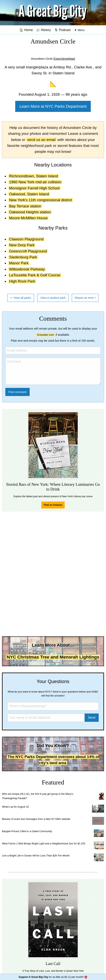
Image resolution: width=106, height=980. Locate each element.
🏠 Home (26, 30)
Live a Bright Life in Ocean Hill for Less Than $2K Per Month (36, 856)
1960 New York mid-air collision (35, 182)
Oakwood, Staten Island (29, 194)
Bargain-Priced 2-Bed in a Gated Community (27, 831)
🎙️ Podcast (62, 30)
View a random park (53, 298)
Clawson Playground (26, 239)
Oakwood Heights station (30, 212)
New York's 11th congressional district (41, 200)
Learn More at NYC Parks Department (53, 106)
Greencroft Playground (28, 251)
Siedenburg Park (23, 257)
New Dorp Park (22, 245)
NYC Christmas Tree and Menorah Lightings (53, 657)
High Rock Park (22, 281)
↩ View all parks (21, 298)
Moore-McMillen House (28, 218)
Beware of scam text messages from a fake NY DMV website (36, 819)
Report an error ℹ (85, 298)
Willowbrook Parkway (27, 269)
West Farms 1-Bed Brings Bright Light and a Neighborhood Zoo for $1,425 (44, 843)
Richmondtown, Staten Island (34, 176)
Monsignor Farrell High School (34, 188)
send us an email (41, 140)
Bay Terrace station (25, 206)
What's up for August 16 (15, 807)
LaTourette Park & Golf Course (35, 275)
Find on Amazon (53, 505)
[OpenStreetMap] (64, 59)
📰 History (43, 30)
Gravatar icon (45, 335)
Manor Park (19, 263)
